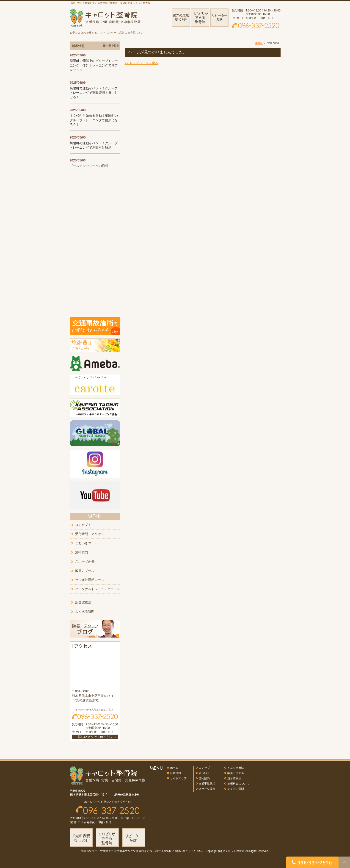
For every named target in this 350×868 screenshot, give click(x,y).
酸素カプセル (85, 571)
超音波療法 (83, 602)
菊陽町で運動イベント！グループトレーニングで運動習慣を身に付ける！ (94, 93)
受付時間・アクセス (90, 534)
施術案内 (82, 552)
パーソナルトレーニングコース (98, 589)
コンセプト (83, 525)
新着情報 (176, 773)
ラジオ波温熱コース (90, 580)
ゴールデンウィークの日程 (89, 166)
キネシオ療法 (236, 768)
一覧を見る (113, 45)
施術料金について (238, 784)
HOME (259, 43)
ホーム (174, 768)
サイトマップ (178, 778)
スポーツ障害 (207, 789)
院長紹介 (204, 773)
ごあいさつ (83, 543)
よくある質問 (85, 611)
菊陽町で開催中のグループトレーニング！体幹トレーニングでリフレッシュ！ (94, 65)
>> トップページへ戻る (141, 63)
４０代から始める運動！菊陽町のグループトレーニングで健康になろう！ (94, 120)
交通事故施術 (207, 784)
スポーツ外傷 (85, 561)
